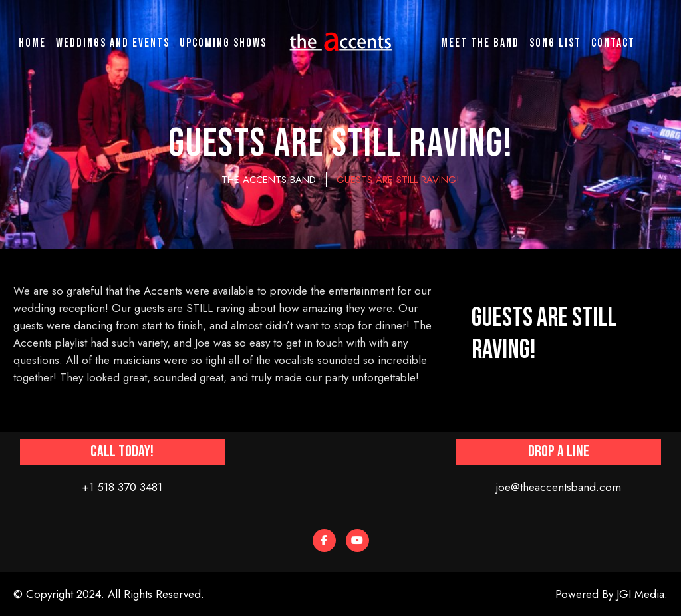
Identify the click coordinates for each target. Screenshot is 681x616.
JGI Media (640, 594)
